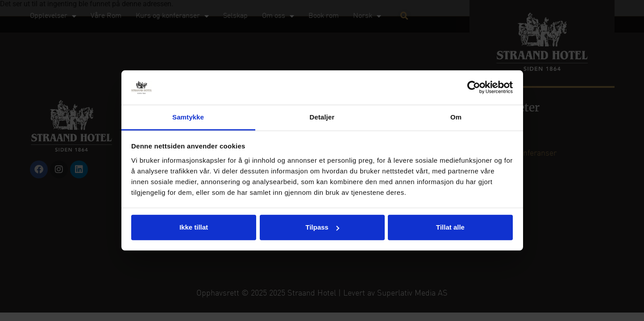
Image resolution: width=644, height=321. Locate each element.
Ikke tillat (194, 227)
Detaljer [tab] (322, 117)
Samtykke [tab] (188, 117)
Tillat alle (450, 227)
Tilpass (322, 227)
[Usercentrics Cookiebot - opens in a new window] (474, 87)
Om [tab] (456, 117)
